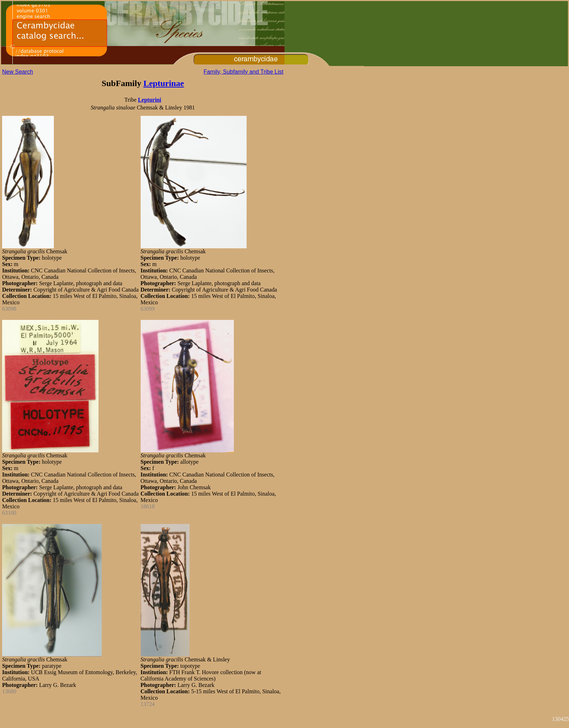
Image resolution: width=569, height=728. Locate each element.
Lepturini (150, 100)
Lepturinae (164, 83)
